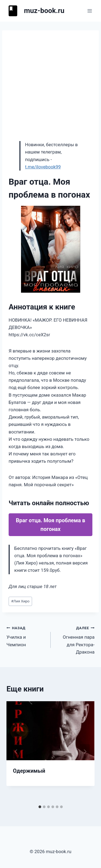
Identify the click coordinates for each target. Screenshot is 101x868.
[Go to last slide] (16, 752)
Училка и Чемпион (26, 636)
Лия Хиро (20, 601)
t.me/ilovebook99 (43, 167)
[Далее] (85, 752)
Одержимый (29, 771)
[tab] (40, 807)
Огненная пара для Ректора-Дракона (75, 639)
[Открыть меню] (90, 11)
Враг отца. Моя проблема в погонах (51, 525)
